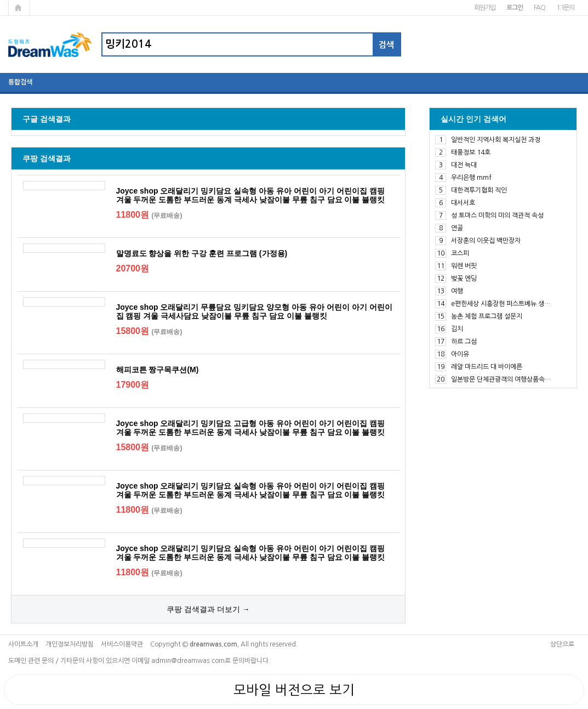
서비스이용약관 (122, 644)
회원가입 (485, 8)
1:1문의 (565, 8)
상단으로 (562, 644)
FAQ (540, 8)
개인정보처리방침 (70, 644)
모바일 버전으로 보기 (294, 690)
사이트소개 (23, 644)
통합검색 (20, 82)
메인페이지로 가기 (19, 8)
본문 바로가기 (0, 0)
